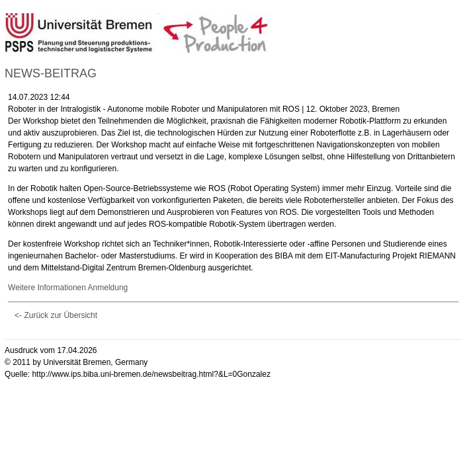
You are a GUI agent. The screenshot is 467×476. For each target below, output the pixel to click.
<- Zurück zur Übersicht (56, 315)
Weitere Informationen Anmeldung (68, 288)
